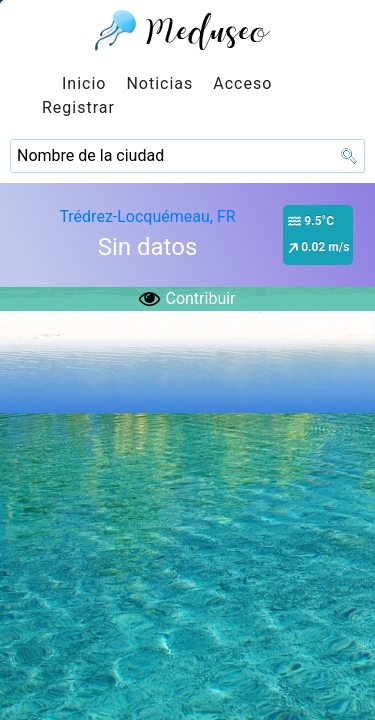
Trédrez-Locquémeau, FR (147, 216)
